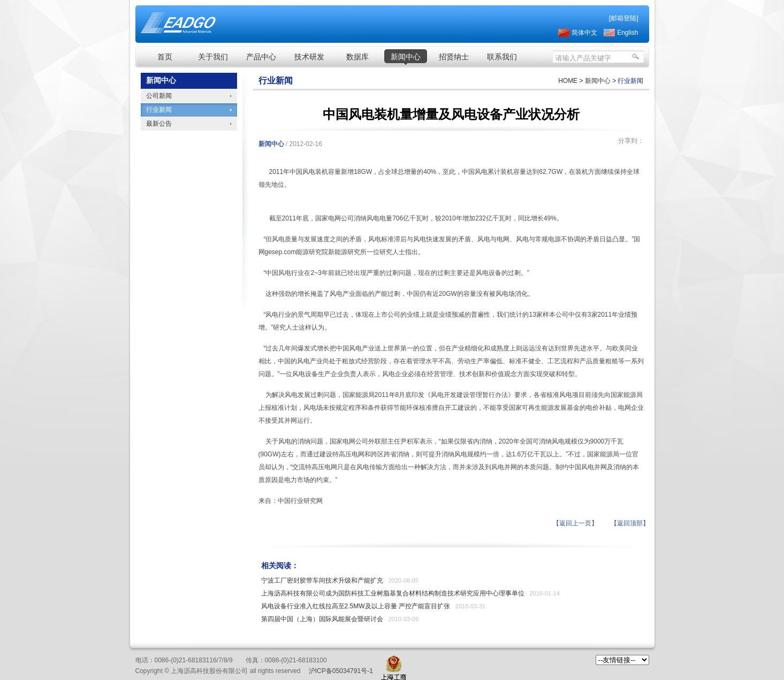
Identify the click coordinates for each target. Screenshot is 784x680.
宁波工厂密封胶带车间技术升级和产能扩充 (322, 580)
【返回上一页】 (575, 523)
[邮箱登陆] (624, 18)
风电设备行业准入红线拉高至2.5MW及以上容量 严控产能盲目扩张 (356, 606)
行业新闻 (159, 110)
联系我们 (502, 57)
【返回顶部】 (630, 523)
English (627, 33)
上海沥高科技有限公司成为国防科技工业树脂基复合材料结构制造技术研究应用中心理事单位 (393, 593)
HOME (568, 81)
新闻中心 (406, 57)
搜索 (635, 58)
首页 (165, 57)
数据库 (357, 57)
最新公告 (159, 124)
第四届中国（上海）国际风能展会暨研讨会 (322, 619)
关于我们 (213, 57)
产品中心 (261, 57)
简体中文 (584, 33)
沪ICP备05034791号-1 (341, 671)
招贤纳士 (454, 57)
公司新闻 (159, 96)
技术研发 (309, 57)
